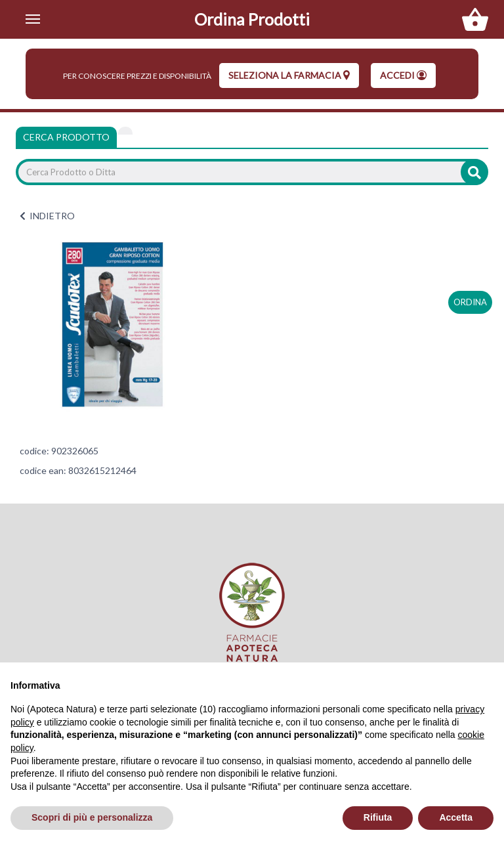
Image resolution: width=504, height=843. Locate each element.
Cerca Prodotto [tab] (66, 137)
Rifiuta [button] (378, 817)
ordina (470, 302)
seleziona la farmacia (289, 75)
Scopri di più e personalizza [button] (92, 817)
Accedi (403, 75)
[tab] (125, 131)
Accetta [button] (456, 817)
